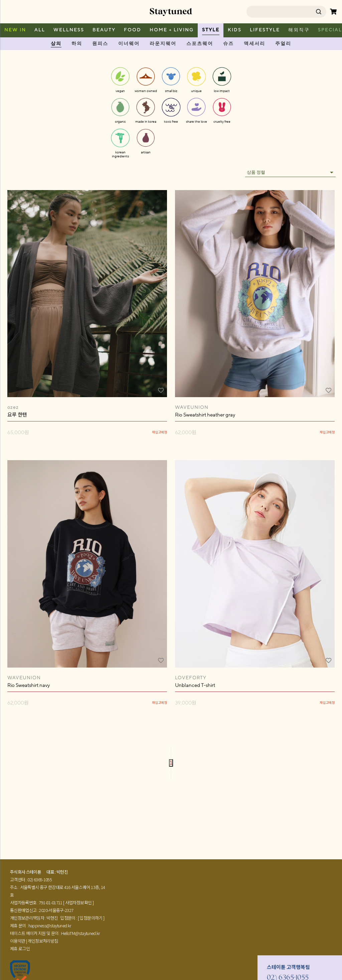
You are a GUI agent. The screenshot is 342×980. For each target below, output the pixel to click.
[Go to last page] (171, 777)
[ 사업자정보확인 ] (78, 902)
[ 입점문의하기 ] (91, 918)
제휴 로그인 (20, 948)
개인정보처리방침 (43, 941)
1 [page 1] (171, 763)
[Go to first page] (171, 749)
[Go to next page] (171, 770)
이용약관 (18, 941)
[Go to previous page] (171, 756)
